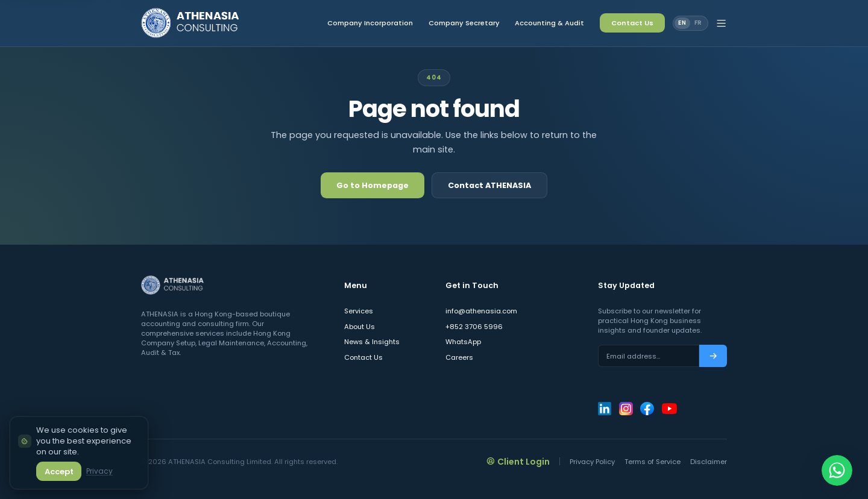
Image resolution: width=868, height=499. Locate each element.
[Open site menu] (721, 24)
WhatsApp (463, 342)
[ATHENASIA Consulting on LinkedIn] (605, 409)
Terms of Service (653, 462)
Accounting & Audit (549, 23)
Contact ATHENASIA (489, 185)
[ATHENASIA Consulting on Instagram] (626, 409)
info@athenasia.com (481, 311)
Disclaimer (709, 462)
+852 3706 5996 (474, 327)
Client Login (518, 461)
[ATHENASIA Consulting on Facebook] (647, 409)
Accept (58, 471)
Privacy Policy (592, 462)
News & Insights (372, 342)
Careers (459, 357)
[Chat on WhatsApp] (837, 468)
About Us (360, 327)
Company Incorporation (370, 23)
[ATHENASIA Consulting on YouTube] (670, 409)
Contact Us (632, 23)
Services (359, 311)
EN (682, 23)
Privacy (99, 471)
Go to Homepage (373, 185)
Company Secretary (464, 23)
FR (699, 23)
